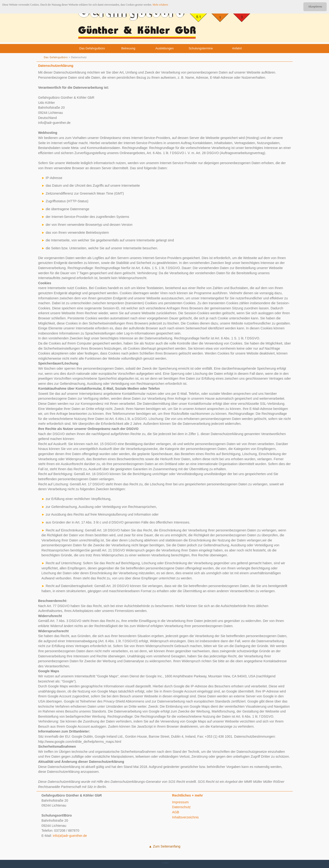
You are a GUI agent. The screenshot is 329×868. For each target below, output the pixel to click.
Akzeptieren (315, 7)
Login (166, 862)
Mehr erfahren (160, 5)
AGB (176, 812)
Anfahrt (237, 48)
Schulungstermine (201, 48)
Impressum (180, 802)
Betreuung (128, 48)
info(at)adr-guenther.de (70, 836)
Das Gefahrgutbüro (92, 48)
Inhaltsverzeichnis (185, 817)
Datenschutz (181, 807)
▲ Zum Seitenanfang (165, 846)
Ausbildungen (164, 48)
